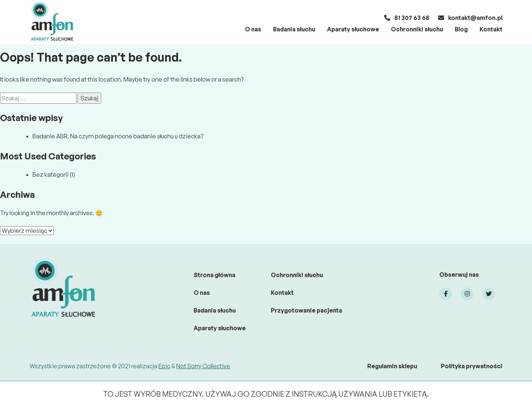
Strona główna (214, 275)
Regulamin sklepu (392, 366)
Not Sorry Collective (203, 366)
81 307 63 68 (407, 18)
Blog (461, 29)
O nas (253, 29)
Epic (164, 366)
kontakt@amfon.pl (470, 18)
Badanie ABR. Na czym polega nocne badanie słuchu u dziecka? (118, 136)
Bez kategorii (50, 175)
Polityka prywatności (472, 366)
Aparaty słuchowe (353, 29)
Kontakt (491, 29)
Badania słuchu (294, 29)
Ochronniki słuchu (417, 29)
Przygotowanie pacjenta (306, 310)
